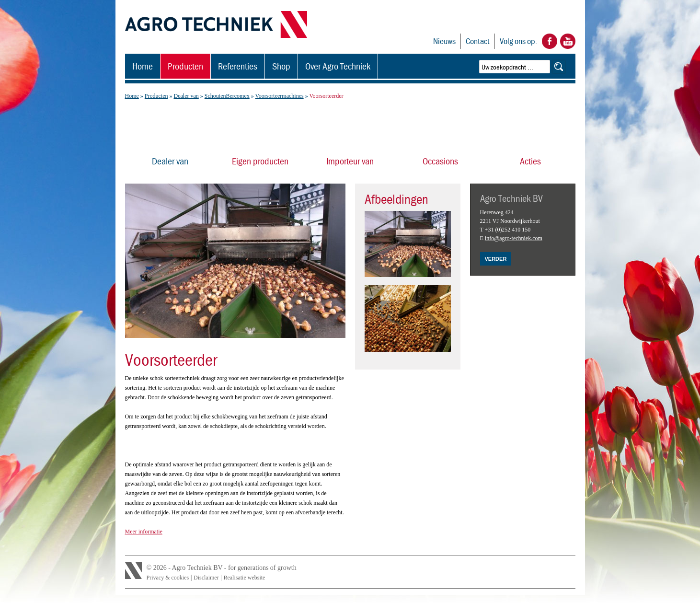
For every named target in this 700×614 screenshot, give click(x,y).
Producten (185, 66)
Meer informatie (144, 532)
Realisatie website (244, 578)
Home (143, 66)
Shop (281, 66)
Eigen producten (260, 161)
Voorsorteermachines (280, 96)
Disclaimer (206, 578)
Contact (478, 41)
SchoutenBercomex (227, 96)
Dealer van (186, 96)
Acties (530, 161)
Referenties (238, 66)
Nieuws (444, 41)
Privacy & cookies (168, 578)
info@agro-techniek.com (514, 238)
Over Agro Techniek (338, 66)
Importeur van (350, 161)
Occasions (440, 161)
